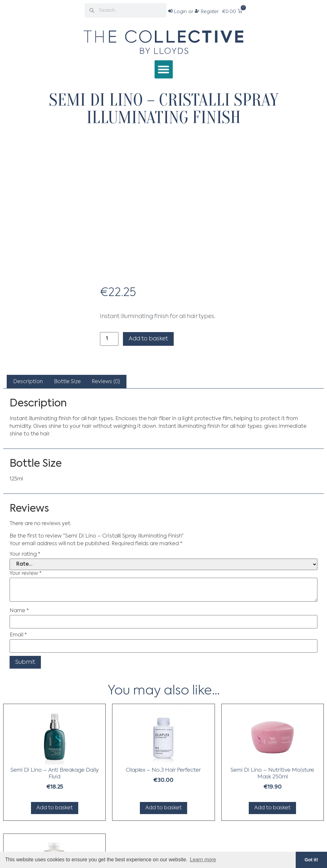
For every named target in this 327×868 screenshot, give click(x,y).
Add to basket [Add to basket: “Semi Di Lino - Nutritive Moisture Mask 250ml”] (272, 808)
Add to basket (148, 339)
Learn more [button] (203, 860)
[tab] (28, 382)
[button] (164, 69)
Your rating (25, 554)
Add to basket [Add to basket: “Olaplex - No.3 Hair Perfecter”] (163, 808)
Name (19, 611)
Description (28, 382)
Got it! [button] (311, 860)
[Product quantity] (109, 339)
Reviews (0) (106, 382)
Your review (26, 574)
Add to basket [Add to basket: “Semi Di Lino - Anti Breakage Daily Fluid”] (55, 808)
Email (18, 635)
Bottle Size (67, 382)
